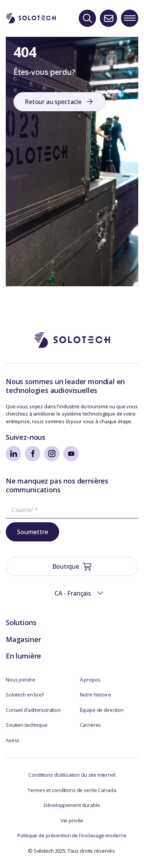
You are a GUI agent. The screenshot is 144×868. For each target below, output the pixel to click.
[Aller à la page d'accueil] (72, 340)
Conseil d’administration (33, 710)
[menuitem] (72, 593)
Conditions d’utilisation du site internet (72, 775)
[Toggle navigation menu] (130, 18)
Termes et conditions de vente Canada (72, 790)
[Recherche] (87, 18)
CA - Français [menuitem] (73, 593)
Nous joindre (20, 680)
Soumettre (32, 532)
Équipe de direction (102, 710)
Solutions (21, 622)
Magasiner (23, 639)
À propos (90, 680)
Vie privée (72, 820)
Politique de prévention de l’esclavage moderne (72, 835)
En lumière (23, 656)
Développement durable (72, 805)
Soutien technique (27, 725)
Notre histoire (95, 695)
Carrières (91, 725)
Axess (13, 740)
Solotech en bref (25, 695)
